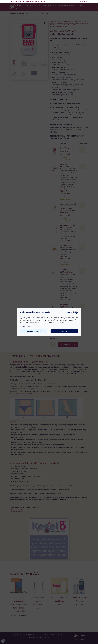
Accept (64, 331)
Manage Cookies (34, 331)
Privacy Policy (25, 327)
